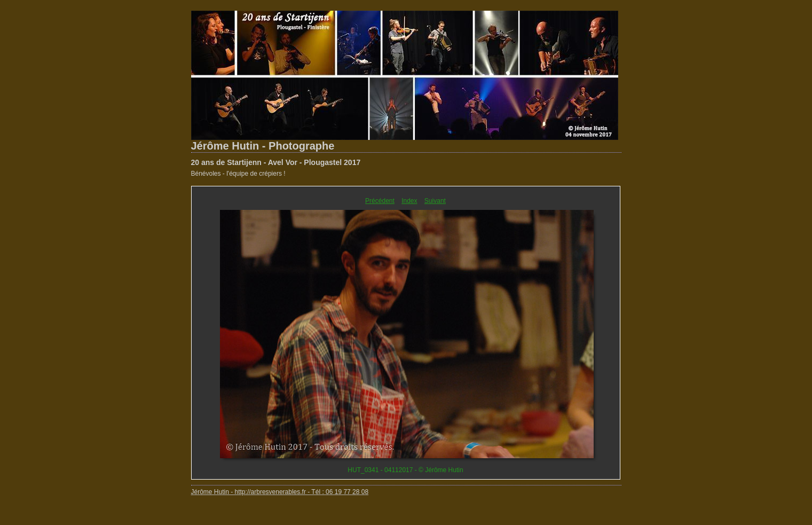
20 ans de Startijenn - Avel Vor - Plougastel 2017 (276, 162)
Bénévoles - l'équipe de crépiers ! (238, 174)
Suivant (435, 201)
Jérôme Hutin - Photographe (263, 146)
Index (409, 201)
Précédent (380, 201)
